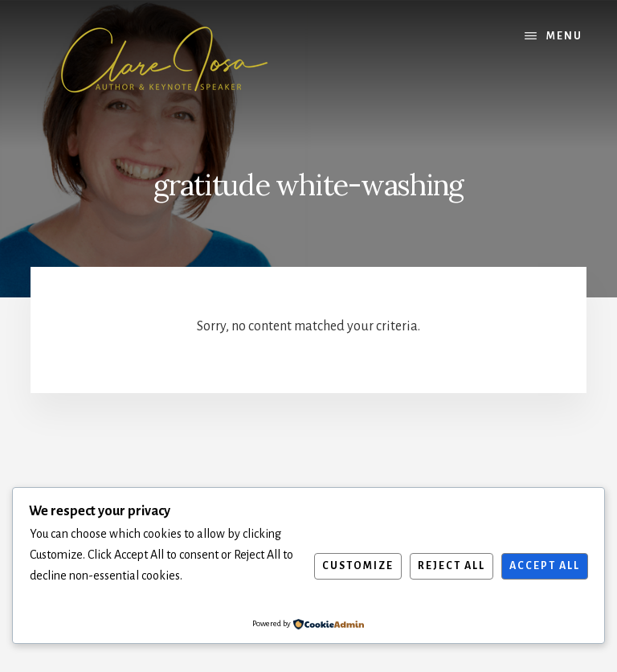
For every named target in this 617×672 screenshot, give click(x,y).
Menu (564, 36)
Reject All (452, 566)
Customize (358, 566)
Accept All (545, 566)
